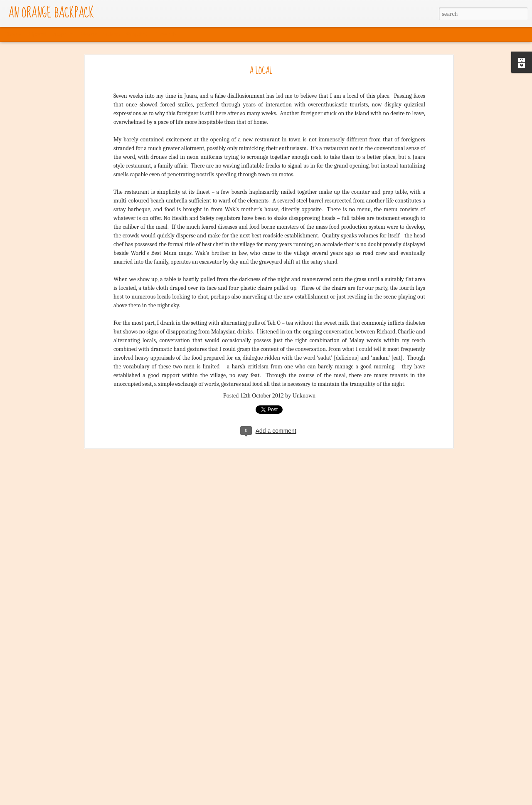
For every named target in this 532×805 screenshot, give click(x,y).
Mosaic (89, 34)
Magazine (63, 34)
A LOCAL (261, 71)
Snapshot (137, 34)
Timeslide (165, 34)
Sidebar (112, 34)
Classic (12, 34)
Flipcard (36, 34)
